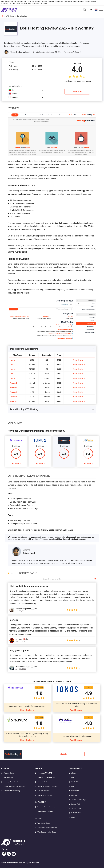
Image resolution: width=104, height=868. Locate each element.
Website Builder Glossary (46, 807)
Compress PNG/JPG (45, 773)
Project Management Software (14, 786)
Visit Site (78, 92)
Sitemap (74, 795)
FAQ (73, 786)
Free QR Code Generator (46, 777)
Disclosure (75, 791)
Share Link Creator (44, 782)
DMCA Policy (76, 813)
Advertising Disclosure (39, 3)
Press (73, 817)
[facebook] (4, 854)
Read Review (26, 710)
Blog (73, 777)
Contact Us (75, 782)
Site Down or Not (43, 791)
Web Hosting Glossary (45, 811)
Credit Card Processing (12, 791)
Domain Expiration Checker (47, 786)
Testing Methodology (79, 800)
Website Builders (10, 773)
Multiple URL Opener (45, 795)
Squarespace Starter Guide (47, 828)
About (73, 773)
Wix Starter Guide (44, 823)
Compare (15, 463)
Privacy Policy (76, 804)
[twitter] (9, 854)
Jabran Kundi (25, 52)
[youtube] (14, 854)
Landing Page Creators (12, 782)
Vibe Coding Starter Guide (47, 832)
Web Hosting (8, 777)
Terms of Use (76, 809)
